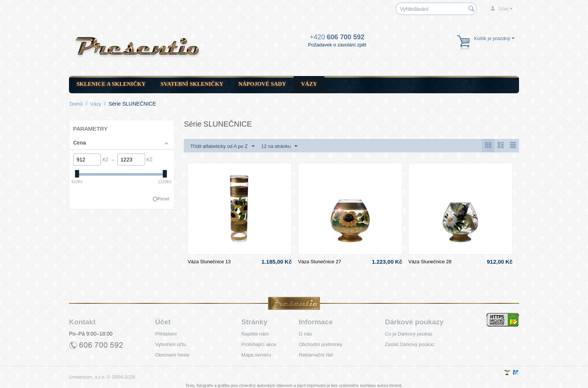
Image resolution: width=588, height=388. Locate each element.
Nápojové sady (262, 84)
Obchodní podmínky (321, 344)
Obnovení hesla (172, 355)
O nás (305, 334)
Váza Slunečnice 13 (209, 262)
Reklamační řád (316, 355)
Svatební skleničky (192, 84)
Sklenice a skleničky (111, 84)
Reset (164, 199)
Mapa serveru (256, 355)
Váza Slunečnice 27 (320, 262)
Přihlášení (166, 334)
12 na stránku (279, 146)
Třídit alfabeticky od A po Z (222, 146)
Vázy (309, 84)
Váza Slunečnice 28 (430, 262)
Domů (76, 104)
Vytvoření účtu (171, 344)
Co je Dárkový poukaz (409, 334)
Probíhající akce (259, 344)
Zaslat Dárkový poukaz (410, 344)
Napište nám (255, 334)
